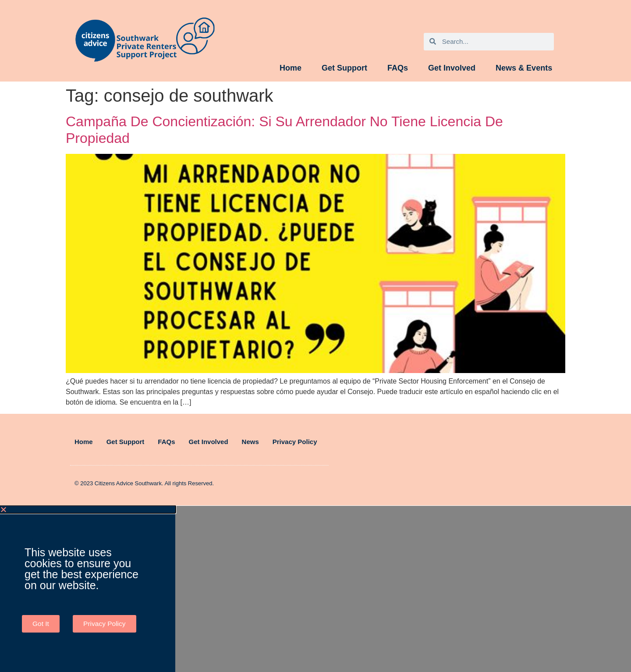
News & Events (524, 68)
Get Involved (452, 68)
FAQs (398, 68)
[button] (88, 509)
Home (291, 68)
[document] (315, 589)
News (250, 442)
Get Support (344, 68)
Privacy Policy (295, 442)
